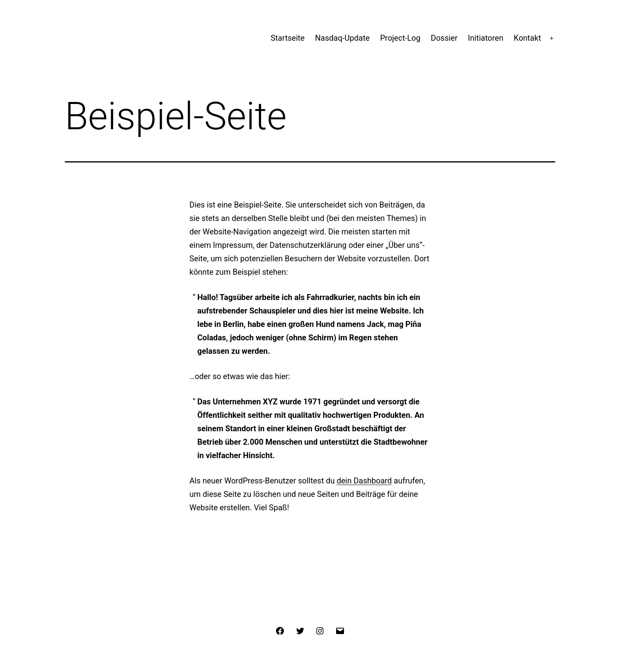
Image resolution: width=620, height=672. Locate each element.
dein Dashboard (364, 481)
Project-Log (400, 38)
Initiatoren (486, 38)
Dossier (444, 38)
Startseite (287, 38)
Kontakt (527, 38)
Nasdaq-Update (342, 38)
